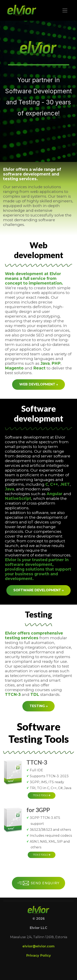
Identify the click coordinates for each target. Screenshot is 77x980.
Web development (39, 384)
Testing (39, 706)
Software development (38, 590)
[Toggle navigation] (65, 10)
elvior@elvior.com (38, 946)
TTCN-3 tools (42, 795)
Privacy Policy (39, 955)
